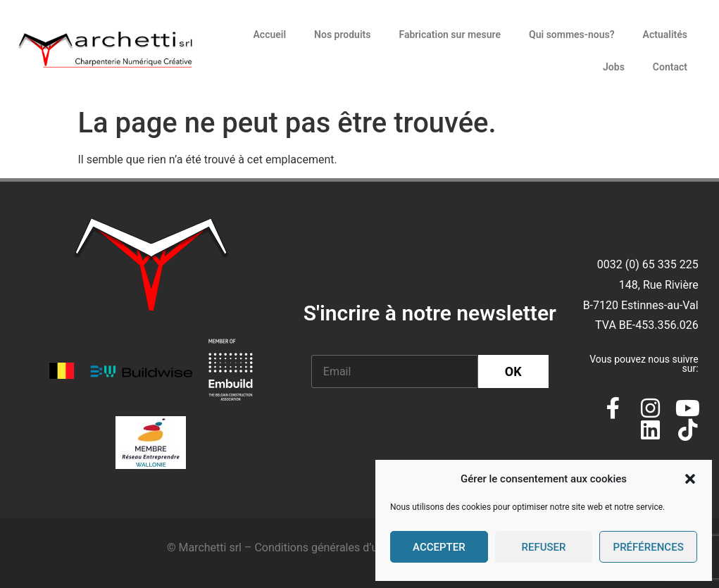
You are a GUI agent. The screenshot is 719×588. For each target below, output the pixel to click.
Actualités (665, 35)
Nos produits (342, 35)
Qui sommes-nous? (572, 35)
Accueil (269, 35)
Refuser (543, 547)
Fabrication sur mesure (450, 35)
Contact (670, 67)
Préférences (649, 547)
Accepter (439, 547)
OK (513, 371)
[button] (690, 479)
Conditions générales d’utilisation (337, 548)
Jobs (614, 67)
